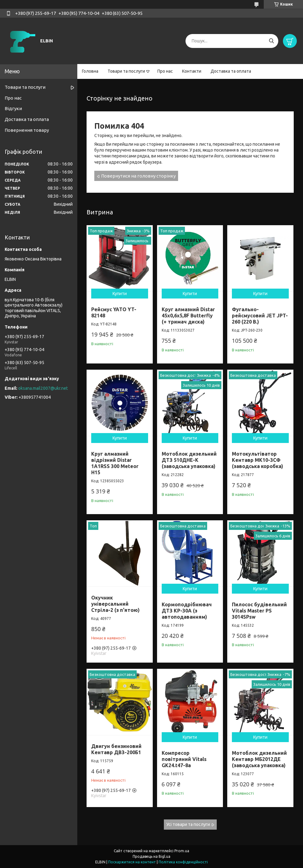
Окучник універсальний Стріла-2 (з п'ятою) (115, 604)
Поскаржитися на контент (132, 862)
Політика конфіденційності (183, 862)
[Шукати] (271, 41)
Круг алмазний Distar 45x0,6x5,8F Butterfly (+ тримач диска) (188, 316)
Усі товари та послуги (188, 824)
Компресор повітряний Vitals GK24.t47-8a (184, 759)
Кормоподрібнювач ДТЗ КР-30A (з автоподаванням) (187, 611)
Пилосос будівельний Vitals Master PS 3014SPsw (259, 611)
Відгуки (13, 108)
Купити (120, 294)
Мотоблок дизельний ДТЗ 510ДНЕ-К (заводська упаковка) (189, 460)
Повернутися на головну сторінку (138, 176)
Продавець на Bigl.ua (151, 856)
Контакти (192, 71)
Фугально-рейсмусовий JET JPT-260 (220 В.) (260, 316)
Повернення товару (27, 130)
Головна (90, 71)
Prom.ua (182, 851)
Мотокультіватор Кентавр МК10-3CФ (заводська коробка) (258, 460)
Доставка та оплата (231, 71)
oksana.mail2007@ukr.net (43, 388)
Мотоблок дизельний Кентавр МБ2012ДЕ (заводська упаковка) (259, 759)
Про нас (165, 71)
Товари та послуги (126, 71)
